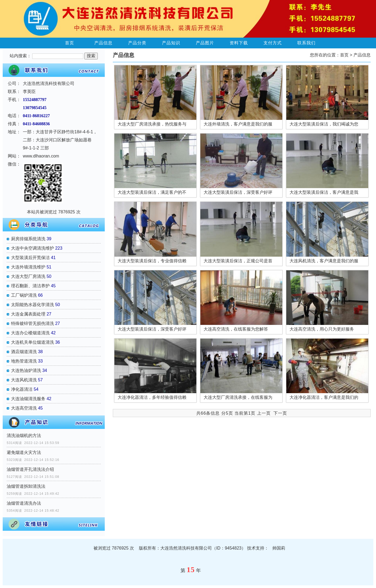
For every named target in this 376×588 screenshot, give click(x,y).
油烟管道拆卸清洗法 (26, 486)
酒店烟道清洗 (24, 352)
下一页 (280, 413)
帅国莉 (279, 548)
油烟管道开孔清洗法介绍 (30, 469)
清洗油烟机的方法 (24, 435)
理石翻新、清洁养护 (30, 286)
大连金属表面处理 (28, 314)
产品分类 (137, 43)
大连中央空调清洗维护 (32, 248)
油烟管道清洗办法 (24, 503)
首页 (70, 43)
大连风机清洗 (24, 380)
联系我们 (306, 43)
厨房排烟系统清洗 (28, 239)
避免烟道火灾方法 (24, 452)
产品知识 (171, 43)
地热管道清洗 (24, 361)
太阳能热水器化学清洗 (32, 305)
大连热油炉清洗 (26, 370)
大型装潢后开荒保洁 (30, 258)
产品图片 (205, 43)
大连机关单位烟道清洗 (32, 342)
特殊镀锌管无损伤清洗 (32, 323)
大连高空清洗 (24, 408)
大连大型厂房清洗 (28, 276)
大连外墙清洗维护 (28, 267)
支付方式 (273, 43)
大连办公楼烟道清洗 (30, 333)
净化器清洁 (22, 389)
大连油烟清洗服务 (28, 399)
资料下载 (239, 43)
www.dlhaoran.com (41, 156)
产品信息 (103, 43)
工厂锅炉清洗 (24, 295)
